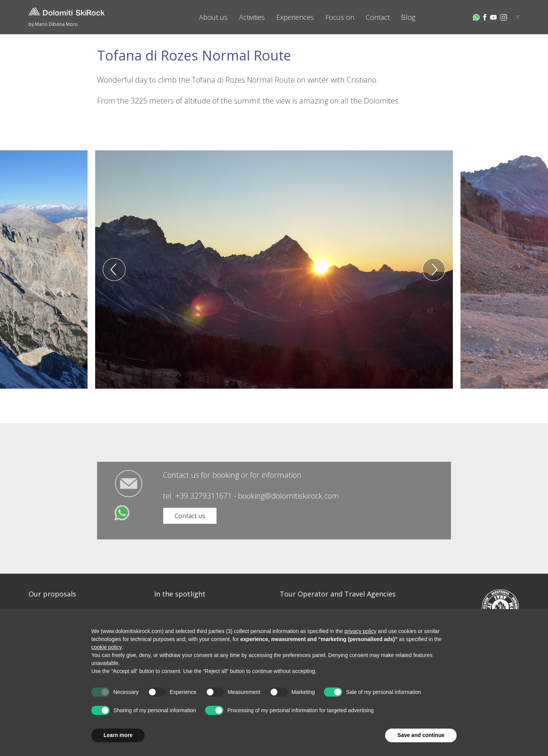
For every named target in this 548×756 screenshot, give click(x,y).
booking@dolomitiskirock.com (288, 496)
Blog (408, 17)
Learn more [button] (118, 735)
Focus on (340, 17)
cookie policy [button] (106, 647)
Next (434, 270)
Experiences (295, 17)
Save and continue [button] (421, 735)
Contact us (190, 516)
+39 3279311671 (204, 496)
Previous (114, 270)
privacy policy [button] (360, 631)
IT (518, 17)
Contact (378, 17)
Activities (252, 17)
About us (213, 17)
